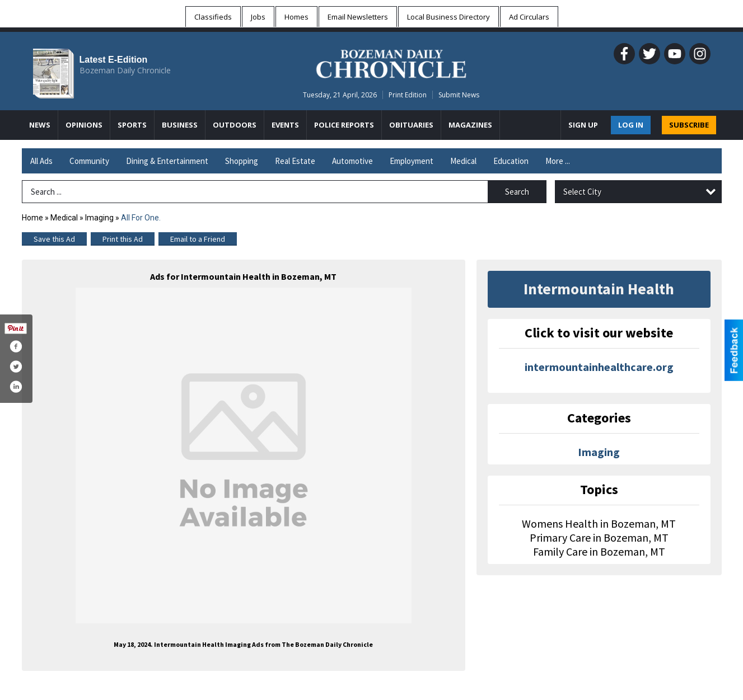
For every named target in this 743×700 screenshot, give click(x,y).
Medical (463, 161)
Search (517, 192)
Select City (582, 192)
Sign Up (583, 125)
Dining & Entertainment (167, 161)
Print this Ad (123, 239)
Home (32, 218)
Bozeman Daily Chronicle (125, 70)
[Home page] (391, 62)
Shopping (242, 161)
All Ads (41, 161)
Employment (412, 161)
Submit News (459, 95)
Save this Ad (54, 239)
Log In (631, 125)
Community (89, 161)
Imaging (99, 218)
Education (511, 161)
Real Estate (295, 161)
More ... (558, 161)
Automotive (352, 161)
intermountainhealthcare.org (599, 367)
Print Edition (408, 95)
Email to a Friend (198, 239)
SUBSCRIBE (689, 125)
